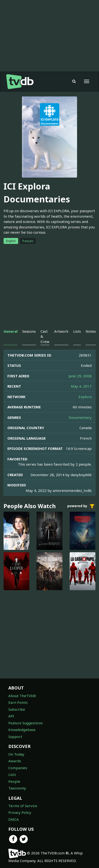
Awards (15, 761)
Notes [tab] (91, 331)
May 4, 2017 (81, 386)
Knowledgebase (22, 730)
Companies (18, 768)
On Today (16, 754)
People (14, 781)
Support (15, 736)
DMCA (14, 819)
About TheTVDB (22, 696)
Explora (85, 397)
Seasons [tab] (29, 331)
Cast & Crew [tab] (45, 336)
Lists (12, 774)
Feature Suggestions (26, 723)
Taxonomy (17, 788)
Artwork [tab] (61, 331)
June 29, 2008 (80, 376)
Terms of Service (23, 806)
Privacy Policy (20, 812)
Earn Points (18, 702)
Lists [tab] (77, 331)
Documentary (80, 417)
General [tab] (10, 331)
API (11, 716)
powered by (81, 506)
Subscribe (17, 709)
